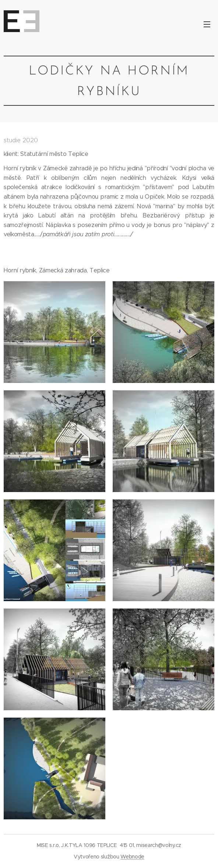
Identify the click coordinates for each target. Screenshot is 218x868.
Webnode (132, 857)
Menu (207, 24)
